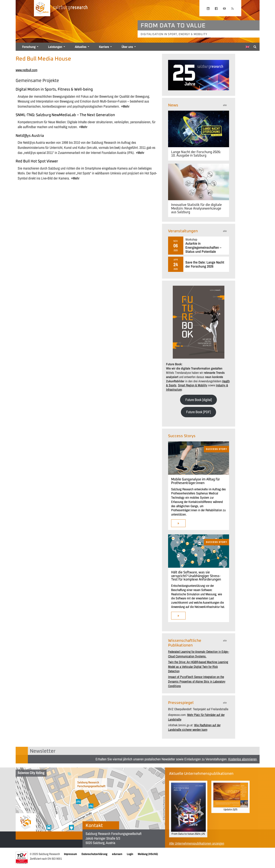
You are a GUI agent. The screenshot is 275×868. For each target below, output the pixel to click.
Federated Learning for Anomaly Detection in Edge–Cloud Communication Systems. (199, 654)
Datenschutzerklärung (94, 854)
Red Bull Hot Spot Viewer (37, 161)
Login (130, 854)
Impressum (70, 854)
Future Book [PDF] (198, 412)
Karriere (104, 47)
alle (225, 105)
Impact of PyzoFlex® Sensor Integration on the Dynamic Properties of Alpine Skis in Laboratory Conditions (197, 681)
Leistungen (55, 47)
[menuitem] (248, 47)
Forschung (29, 47)
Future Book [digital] (199, 400)
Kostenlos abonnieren (242, 759)
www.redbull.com (27, 70)
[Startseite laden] (42, 8)
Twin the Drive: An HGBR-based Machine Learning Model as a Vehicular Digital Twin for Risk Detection (198, 666)
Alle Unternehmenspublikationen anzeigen (197, 843)
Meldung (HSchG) (148, 854)
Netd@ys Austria (30, 136)
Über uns (127, 47)
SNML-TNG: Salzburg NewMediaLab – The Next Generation (65, 115)
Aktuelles (81, 47)
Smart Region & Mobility (193, 385)
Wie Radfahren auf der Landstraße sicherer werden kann (194, 727)
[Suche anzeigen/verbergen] (255, 46)
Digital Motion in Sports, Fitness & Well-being (54, 90)
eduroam (117, 854)
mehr (126, 106)
